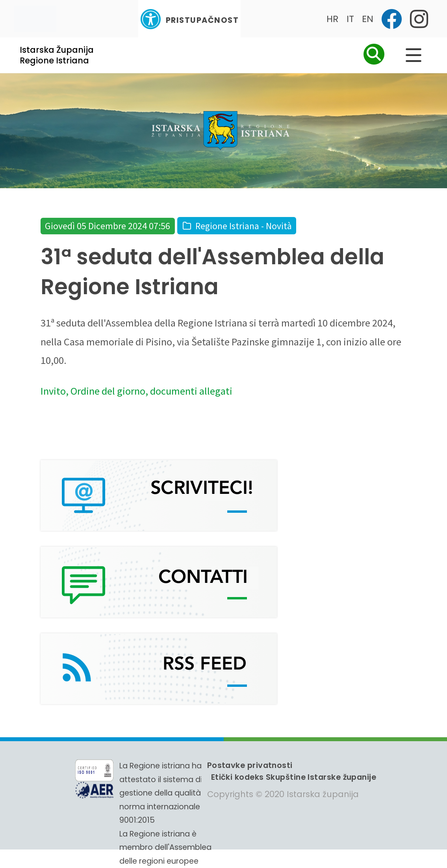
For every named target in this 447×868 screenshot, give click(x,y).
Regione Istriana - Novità (244, 226)
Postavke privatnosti (250, 765)
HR (333, 19)
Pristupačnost (189, 19)
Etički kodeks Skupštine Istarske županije (294, 777)
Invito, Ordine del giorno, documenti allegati (136, 391)
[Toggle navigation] (35, 19)
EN (368, 19)
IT (350, 19)
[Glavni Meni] (414, 55)
